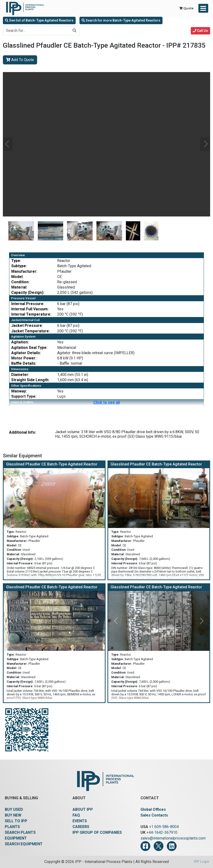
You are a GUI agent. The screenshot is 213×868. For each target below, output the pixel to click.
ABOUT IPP (83, 809)
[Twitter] (159, 846)
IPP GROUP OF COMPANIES (97, 832)
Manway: (19, 391)
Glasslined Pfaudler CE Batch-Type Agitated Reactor (52, 464)
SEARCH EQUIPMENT (24, 844)
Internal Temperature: (31, 314)
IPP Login (202, 862)
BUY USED (14, 809)
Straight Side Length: (30, 380)
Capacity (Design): (28, 292)
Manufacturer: (24, 271)
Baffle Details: (24, 363)
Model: (17, 277)
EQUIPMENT (16, 838)
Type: (16, 261)
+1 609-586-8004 (164, 827)
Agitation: (20, 342)
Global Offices (153, 809)
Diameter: (20, 375)
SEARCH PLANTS (20, 832)
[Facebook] (145, 846)
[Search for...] (36, 31)
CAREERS (81, 827)
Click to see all (107, 402)
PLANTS (12, 827)
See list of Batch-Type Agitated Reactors (39, 20)
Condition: (20, 282)
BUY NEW (13, 815)
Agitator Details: (26, 353)
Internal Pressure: (28, 304)
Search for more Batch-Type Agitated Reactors (121, 20)
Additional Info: (23, 432)
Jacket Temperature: (31, 331)
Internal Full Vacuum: (30, 309)
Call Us (200, 31)
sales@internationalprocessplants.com (173, 838)
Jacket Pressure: (27, 326)
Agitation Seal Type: (29, 348)
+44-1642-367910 (162, 832)
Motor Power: (24, 358)
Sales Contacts (154, 815)
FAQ (76, 815)
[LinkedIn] (172, 846)
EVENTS (80, 821)
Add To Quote (20, 60)
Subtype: (19, 266)
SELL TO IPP (16, 821)
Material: (19, 287)
